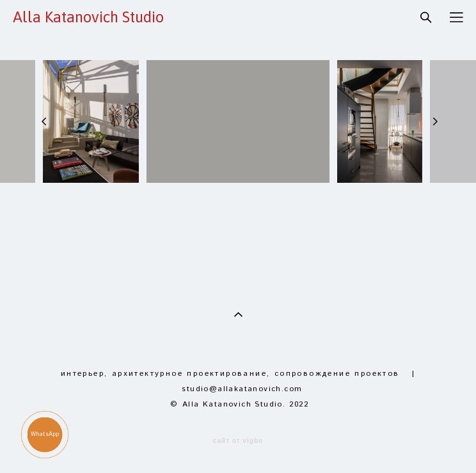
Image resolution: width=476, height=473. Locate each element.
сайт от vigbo (238, 441)
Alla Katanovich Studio (88, 17)
